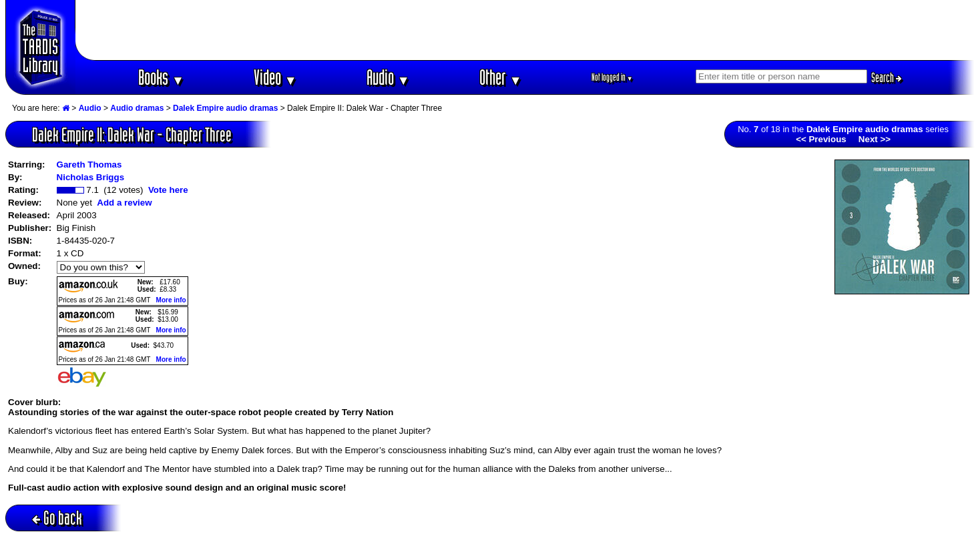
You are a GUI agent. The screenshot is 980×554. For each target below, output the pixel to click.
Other (501, 77)
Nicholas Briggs (90, 177)
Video (275, 77)
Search (887, 77)
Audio (388, 77)
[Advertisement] (525, 30)
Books (161, 77)
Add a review (124, 203)
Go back (57, 518)
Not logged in (612, 77)
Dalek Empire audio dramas (225, 108)
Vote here (168, 190)
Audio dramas (137, 108)
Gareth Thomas (89, 165)
